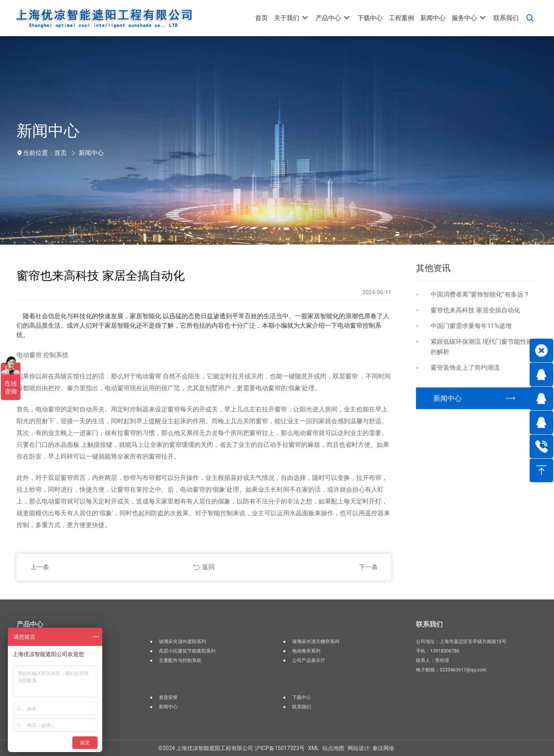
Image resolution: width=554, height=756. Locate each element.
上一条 (40, 567)
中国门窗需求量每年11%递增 (471, 326)
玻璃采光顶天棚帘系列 (316, 642)
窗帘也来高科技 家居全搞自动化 (475, 310)
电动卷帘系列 (306, 651)
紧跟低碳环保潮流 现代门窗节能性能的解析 (482, 347)
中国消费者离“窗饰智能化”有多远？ (480, 294)
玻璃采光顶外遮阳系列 (182, 642)
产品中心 (30, 624)
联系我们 (302, 707)
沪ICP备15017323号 (280, 748)
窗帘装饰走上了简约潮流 (465, 368)
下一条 (368, 567)
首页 (61, 153)
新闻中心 (91, 153)
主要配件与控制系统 (180, 660)
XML (314, 748)
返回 (208, 567)
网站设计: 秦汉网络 (371, 748)
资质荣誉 (168, 697)
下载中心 (302, 697)
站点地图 (333, 748)
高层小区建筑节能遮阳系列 (187, 651)
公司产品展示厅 (309, 660)
